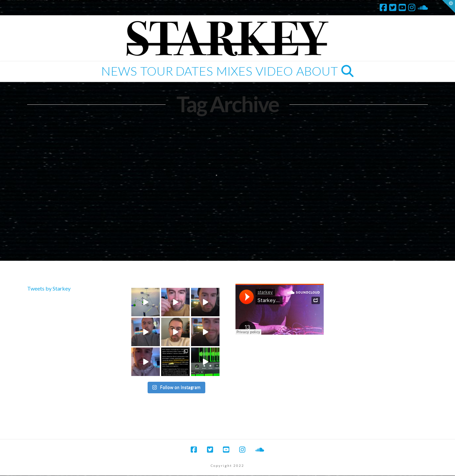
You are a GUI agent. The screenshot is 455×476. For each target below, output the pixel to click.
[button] (449, 6)
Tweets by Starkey (49, 288)
